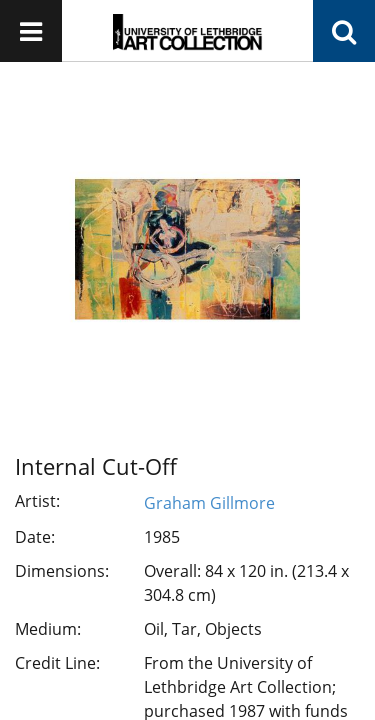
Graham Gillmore (209, 503)
